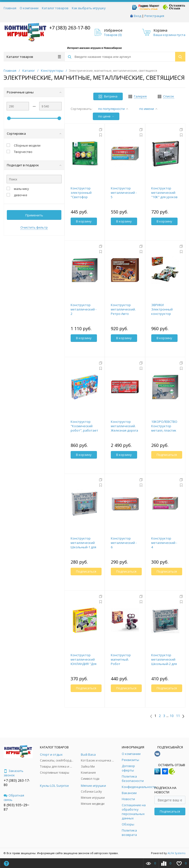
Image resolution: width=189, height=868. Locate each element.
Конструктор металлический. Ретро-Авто (123, 309)
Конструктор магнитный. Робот (121, 659)
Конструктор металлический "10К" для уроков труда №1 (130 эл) (165, 195)
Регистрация (154, 16)
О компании (29, 8)
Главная (10, 8)
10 (172, 716)
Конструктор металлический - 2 (84, 309)
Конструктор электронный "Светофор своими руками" (83, 195)
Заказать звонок (14, 773)
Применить (34, 215)
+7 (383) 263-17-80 (69, 28)
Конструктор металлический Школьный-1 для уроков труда (83, 545)
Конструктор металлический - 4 (164, 543)
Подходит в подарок (34, 165)
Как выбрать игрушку (89, 8)
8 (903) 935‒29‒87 (16, 807)
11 (178, 716)
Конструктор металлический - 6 (124, 543)
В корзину (84, 221)
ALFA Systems (176, 853)
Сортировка (34, 133)
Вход (137, 16)
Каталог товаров (55, 8)
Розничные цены (34, 92)
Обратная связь (14, 797)
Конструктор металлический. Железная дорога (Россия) (124, 428)
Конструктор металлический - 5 (124, 193)
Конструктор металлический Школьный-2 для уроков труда (164, 662)
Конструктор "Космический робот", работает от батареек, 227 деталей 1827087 (84, 430)
